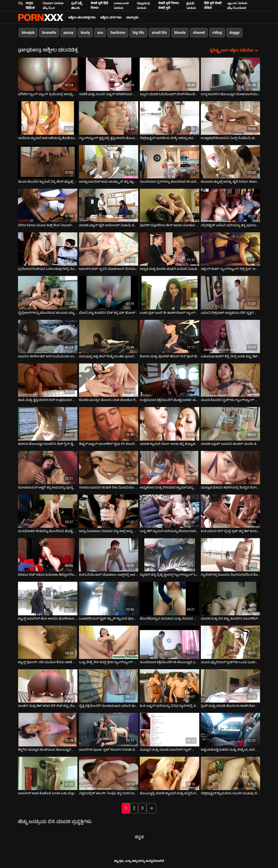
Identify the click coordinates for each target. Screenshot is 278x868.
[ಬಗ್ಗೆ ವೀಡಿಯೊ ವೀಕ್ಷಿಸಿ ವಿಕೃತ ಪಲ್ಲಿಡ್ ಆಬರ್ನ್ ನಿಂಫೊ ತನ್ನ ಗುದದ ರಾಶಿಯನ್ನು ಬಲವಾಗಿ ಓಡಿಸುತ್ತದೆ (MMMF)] (109, 773)
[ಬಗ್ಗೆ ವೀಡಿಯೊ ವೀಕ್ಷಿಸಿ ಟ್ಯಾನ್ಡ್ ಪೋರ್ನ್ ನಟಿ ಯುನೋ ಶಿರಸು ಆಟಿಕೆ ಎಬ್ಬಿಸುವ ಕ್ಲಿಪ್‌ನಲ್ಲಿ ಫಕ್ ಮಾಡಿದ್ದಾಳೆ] (48, 642)
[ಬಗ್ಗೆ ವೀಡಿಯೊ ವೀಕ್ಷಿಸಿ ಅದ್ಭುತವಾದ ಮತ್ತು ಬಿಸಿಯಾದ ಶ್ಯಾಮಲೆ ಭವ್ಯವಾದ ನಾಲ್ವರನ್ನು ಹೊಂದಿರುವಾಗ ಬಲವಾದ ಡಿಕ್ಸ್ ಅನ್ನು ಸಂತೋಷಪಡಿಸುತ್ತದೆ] (170, 468)
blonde (180, 33)
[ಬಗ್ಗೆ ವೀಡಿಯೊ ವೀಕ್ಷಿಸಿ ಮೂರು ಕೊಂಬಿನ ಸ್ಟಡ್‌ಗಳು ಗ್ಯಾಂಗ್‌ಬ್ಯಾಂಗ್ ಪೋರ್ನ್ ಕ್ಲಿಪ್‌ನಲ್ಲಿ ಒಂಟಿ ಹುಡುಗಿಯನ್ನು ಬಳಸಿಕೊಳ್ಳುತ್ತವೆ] (231, 380)
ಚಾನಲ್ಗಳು (132, 17)
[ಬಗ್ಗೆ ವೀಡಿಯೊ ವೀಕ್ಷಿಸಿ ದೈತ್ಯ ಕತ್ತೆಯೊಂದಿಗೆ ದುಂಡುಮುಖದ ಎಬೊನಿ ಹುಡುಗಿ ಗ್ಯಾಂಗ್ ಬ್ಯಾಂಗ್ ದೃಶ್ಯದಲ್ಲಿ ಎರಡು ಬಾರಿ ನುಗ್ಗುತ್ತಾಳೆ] (109, 686)
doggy (235, 33)
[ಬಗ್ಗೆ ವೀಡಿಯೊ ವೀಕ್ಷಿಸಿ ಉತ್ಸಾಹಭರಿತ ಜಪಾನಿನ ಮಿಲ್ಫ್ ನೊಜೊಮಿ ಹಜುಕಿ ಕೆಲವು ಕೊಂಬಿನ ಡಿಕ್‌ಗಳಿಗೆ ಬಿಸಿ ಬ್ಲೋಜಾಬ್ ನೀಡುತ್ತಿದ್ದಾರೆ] (231, 118)
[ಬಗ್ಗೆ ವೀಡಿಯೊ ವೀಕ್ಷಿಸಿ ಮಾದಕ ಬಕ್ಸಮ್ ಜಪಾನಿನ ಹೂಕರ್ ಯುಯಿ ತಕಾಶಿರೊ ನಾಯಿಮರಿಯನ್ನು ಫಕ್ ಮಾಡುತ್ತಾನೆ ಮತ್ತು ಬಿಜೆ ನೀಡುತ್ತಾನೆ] (231, 424)
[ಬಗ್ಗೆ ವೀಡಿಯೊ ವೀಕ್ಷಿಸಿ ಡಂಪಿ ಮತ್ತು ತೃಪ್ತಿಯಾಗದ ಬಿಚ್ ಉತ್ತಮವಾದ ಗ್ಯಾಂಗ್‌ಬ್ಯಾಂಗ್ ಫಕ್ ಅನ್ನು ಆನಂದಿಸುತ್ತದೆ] (48, 380)
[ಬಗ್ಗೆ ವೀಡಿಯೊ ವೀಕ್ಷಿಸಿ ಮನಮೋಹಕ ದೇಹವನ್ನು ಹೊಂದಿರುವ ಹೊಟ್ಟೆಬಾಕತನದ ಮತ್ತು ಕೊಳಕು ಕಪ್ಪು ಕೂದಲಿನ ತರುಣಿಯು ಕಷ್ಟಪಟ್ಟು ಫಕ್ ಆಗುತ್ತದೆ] (48, 511)
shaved (199, 33)
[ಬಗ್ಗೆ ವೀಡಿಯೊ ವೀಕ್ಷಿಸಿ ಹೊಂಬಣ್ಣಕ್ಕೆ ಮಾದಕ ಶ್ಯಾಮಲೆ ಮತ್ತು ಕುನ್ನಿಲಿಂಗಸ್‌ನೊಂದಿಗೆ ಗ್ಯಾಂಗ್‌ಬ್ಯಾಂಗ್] (170, 773)
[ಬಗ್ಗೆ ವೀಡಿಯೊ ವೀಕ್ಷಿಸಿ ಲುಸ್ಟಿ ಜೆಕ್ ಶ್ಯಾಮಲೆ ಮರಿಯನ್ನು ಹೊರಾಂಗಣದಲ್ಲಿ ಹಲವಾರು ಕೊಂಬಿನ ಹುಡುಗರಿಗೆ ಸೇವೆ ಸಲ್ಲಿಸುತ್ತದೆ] (170, 511)
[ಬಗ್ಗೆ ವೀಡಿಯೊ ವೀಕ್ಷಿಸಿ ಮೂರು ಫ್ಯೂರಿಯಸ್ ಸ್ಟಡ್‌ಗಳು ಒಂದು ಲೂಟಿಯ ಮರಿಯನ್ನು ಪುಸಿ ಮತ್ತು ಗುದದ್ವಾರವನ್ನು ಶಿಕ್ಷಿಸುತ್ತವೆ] (231, 642)
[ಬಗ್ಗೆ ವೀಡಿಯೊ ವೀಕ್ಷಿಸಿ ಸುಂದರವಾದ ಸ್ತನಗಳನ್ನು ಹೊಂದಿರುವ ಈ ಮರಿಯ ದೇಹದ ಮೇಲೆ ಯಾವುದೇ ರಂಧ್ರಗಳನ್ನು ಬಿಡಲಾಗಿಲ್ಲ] (170, 162)
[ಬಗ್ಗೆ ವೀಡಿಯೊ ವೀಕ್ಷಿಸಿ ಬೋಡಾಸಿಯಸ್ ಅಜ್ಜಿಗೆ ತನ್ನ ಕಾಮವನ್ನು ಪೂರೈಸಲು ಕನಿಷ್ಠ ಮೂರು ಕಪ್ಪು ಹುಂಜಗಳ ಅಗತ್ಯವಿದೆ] (48, 468)
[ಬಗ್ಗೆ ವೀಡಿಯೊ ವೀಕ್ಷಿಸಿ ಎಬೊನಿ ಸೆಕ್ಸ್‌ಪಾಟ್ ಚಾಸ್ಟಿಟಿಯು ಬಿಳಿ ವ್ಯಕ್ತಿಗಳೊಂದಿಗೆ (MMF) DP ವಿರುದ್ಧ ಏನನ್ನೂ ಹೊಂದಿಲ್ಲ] (231, 293)
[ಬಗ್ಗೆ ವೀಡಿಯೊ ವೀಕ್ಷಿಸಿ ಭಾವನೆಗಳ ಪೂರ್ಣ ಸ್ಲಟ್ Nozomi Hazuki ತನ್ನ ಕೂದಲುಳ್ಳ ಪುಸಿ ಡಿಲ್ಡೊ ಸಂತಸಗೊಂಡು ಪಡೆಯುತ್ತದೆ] (109, 730)
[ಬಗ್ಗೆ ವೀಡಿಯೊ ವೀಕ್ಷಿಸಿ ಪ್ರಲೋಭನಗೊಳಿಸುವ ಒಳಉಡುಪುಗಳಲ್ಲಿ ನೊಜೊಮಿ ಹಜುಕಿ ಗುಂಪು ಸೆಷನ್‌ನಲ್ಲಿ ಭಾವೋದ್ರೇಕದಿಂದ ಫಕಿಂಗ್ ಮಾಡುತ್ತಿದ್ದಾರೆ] (48, 249)
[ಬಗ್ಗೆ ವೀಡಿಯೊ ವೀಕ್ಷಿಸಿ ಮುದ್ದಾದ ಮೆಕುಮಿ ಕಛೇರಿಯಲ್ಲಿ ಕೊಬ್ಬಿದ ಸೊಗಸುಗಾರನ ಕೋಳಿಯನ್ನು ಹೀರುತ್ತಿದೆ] (231, 468)
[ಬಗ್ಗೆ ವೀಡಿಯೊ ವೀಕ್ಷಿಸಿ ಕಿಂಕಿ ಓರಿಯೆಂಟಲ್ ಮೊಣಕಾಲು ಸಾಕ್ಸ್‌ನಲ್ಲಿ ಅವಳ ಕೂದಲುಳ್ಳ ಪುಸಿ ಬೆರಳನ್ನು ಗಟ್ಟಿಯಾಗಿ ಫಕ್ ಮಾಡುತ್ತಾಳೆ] (109, 555)
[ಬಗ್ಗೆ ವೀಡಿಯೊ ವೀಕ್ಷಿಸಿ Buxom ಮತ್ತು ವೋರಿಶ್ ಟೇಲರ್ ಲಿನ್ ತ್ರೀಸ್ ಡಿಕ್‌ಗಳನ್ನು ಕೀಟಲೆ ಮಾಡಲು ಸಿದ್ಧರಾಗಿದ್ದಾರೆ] (170, 336)
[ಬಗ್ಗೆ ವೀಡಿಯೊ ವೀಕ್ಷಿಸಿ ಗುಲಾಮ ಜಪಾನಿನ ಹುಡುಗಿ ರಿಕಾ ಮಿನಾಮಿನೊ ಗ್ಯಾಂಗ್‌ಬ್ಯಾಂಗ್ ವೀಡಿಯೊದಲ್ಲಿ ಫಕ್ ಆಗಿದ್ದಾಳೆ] (109, 468)
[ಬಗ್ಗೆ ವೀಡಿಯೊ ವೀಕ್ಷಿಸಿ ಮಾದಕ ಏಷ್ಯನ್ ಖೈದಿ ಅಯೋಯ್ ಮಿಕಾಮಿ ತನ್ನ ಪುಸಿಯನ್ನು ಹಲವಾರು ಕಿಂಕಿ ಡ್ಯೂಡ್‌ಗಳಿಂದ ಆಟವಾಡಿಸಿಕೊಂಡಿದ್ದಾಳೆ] (109, 205)
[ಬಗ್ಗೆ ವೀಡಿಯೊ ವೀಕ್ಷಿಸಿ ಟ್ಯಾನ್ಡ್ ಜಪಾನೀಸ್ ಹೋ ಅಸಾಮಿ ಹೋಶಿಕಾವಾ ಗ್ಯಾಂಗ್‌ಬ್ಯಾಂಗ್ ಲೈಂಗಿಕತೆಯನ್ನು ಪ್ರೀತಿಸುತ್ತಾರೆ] (48, 598)
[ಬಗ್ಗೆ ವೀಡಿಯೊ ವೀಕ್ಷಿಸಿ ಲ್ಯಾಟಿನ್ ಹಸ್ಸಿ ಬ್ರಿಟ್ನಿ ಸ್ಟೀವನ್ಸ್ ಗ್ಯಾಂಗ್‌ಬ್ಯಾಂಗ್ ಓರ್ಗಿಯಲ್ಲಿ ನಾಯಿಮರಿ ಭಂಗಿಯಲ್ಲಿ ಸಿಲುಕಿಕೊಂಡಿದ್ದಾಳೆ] (170, 555)
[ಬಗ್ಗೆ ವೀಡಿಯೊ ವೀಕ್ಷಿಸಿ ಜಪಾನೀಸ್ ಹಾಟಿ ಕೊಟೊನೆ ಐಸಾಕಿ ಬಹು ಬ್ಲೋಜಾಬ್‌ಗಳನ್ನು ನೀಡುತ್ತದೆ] (48, 773)
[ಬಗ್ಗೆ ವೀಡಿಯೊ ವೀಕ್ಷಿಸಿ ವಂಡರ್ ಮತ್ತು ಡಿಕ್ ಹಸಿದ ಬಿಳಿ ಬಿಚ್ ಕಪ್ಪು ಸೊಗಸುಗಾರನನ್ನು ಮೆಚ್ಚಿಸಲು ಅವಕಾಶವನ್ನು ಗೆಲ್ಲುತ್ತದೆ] (48, 686)
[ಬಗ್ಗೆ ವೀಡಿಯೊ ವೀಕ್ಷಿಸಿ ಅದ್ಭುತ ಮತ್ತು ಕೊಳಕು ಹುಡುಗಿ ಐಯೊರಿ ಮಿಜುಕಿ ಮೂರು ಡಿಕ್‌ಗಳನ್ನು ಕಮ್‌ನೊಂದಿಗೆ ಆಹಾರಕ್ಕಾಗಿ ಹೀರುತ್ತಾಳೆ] (170, 249)
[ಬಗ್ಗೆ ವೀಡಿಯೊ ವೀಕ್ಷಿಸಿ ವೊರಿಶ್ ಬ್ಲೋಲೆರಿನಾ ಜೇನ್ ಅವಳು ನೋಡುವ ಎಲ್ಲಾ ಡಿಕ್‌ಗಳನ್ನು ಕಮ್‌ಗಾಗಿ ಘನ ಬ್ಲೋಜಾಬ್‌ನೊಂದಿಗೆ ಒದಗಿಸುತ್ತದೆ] (170, 205)
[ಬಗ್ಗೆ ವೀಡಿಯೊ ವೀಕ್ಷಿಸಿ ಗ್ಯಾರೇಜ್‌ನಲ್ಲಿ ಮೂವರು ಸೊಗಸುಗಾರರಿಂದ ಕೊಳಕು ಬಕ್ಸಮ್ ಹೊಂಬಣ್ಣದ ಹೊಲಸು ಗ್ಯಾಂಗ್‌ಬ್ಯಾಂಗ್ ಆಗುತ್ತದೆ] (231, 555)
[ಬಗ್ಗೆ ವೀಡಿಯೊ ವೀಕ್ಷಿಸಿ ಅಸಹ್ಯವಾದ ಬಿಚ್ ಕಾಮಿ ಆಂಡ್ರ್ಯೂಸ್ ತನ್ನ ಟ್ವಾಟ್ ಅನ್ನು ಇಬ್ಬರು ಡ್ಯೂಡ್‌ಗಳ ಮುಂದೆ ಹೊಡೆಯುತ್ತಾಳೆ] (109, 162)
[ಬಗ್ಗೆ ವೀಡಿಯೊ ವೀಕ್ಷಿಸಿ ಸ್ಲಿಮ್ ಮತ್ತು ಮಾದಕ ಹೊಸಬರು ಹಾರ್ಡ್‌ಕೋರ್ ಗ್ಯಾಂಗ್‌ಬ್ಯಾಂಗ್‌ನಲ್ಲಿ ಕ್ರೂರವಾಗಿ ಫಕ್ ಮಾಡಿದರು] (231, 686)
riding (217, 33)
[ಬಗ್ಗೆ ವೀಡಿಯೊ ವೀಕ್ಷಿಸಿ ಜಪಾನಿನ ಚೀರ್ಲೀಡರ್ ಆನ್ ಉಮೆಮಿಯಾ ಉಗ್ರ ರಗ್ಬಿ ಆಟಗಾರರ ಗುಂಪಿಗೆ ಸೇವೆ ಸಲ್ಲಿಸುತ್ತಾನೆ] (48, 336)
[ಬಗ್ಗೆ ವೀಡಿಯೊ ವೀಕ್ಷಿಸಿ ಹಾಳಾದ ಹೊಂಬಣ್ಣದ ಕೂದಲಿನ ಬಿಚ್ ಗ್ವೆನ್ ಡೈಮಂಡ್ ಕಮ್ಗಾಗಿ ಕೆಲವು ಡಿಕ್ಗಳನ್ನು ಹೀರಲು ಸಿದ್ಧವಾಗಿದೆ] (48, 424)
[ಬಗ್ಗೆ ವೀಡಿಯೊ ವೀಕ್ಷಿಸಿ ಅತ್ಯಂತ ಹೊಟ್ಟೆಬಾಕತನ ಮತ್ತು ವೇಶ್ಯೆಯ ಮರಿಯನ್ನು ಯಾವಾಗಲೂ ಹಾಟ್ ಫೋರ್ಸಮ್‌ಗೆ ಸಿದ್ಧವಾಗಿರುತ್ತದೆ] (231, 730)
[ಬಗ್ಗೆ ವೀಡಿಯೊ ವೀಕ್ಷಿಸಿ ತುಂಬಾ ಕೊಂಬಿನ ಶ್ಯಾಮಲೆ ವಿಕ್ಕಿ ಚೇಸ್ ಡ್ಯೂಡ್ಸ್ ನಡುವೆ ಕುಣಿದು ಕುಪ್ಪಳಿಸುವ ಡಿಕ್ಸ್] (48, 162)
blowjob (28, 33)
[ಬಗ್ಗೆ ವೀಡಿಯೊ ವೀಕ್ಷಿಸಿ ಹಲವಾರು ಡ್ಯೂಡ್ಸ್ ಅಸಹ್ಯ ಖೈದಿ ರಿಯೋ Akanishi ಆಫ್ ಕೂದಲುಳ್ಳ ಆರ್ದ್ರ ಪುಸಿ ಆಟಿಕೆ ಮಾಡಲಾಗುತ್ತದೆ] (231, 162)
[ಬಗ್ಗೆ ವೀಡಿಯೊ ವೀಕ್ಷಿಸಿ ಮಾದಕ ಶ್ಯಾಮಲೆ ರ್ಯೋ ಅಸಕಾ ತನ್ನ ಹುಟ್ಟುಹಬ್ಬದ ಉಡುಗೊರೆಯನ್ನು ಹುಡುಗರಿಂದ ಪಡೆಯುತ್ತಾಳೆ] (170, 424)
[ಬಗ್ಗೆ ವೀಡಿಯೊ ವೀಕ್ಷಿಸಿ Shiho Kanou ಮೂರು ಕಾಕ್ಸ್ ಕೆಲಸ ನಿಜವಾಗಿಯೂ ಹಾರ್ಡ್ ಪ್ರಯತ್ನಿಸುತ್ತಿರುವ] (48, 205)
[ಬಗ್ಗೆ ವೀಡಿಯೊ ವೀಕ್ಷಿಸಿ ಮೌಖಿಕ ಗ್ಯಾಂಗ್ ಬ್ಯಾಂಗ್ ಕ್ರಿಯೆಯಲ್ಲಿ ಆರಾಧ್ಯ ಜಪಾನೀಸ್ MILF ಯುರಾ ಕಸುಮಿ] (48, 74)
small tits (159, 33)
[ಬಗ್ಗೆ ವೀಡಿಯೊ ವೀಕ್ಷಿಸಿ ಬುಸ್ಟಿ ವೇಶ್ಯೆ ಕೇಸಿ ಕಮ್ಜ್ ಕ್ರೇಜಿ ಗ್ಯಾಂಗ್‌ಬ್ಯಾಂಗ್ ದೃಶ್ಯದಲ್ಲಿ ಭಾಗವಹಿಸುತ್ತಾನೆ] (109, 642)
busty (85, 33)
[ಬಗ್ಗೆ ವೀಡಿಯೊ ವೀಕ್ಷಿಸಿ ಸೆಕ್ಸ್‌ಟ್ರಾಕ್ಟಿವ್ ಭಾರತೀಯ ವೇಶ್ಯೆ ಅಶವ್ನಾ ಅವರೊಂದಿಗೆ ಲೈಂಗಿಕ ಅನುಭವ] (170, 118)
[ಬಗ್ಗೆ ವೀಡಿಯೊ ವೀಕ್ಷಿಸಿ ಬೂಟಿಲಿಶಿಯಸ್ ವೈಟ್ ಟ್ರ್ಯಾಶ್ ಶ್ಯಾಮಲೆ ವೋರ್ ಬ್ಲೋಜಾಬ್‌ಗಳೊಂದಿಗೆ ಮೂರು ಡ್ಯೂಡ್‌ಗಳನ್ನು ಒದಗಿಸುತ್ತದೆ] (109, 598)
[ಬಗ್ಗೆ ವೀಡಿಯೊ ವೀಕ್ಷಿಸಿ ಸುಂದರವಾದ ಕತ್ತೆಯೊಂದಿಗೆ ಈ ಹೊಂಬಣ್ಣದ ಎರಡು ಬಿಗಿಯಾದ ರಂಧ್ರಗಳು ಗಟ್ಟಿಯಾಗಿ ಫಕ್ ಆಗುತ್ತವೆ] (170, 642)
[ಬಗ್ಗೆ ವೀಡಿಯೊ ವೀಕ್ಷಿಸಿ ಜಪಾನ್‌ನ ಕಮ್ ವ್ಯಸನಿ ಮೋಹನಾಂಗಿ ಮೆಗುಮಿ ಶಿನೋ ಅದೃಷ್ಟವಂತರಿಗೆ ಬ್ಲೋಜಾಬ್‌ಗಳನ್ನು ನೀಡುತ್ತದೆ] (109, 249)
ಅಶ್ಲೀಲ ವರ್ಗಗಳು (111, 17)
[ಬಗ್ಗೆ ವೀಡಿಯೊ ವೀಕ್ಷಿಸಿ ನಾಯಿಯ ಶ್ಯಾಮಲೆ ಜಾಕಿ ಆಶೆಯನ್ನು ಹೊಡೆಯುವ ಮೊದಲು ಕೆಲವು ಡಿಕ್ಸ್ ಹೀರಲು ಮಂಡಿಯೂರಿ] (48, 118)
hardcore (118, 33)
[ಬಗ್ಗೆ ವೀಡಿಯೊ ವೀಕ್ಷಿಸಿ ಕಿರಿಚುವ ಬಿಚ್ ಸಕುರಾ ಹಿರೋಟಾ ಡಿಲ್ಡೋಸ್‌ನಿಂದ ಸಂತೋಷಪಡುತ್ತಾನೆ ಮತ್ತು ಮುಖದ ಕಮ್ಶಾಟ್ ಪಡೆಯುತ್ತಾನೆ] (48, 555)
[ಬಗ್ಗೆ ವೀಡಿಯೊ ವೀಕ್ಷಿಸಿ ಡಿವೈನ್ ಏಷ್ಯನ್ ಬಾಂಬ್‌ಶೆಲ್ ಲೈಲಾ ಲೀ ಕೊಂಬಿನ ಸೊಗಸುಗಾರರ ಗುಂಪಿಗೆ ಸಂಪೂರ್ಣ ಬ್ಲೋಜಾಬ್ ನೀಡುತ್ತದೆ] (109, 424)
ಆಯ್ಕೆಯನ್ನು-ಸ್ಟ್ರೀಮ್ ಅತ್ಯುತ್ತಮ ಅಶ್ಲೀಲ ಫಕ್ (41, 17)
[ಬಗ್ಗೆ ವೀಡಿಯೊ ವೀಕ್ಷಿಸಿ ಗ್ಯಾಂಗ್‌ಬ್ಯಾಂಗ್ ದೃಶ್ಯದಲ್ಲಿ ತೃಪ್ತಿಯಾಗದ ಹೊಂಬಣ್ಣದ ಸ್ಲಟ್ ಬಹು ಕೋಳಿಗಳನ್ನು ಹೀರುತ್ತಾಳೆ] (109, 118)
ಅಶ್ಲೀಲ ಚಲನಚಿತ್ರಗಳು (82, 17)
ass (100, 33)
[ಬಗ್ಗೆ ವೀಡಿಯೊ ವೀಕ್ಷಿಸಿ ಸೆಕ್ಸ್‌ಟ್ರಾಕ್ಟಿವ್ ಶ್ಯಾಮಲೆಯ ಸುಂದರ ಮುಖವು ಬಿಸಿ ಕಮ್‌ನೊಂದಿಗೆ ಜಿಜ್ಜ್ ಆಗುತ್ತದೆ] (231, 773)
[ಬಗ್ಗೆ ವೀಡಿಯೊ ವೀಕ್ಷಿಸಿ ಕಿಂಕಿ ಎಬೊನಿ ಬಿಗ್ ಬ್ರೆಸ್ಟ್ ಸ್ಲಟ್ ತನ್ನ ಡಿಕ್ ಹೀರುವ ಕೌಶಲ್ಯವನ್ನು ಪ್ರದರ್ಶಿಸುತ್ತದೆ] (231, 511)
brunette (49, 33)
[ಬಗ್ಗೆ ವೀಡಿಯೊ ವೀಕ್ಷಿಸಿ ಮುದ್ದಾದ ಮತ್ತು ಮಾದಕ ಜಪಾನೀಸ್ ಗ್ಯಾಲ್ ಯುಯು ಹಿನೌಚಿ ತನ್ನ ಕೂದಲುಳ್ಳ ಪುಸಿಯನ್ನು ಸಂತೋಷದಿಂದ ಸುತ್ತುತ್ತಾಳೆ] (170, 730)
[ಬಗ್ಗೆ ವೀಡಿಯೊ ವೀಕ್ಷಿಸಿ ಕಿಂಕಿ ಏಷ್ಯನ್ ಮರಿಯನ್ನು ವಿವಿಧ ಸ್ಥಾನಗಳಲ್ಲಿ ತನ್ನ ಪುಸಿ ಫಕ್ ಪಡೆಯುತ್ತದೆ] (170, 686)
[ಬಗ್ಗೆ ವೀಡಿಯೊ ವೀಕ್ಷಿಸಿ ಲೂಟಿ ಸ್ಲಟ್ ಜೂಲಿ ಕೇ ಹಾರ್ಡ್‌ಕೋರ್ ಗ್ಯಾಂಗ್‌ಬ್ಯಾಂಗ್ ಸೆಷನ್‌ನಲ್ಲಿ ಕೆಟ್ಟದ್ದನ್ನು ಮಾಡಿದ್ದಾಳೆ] (170, 293)
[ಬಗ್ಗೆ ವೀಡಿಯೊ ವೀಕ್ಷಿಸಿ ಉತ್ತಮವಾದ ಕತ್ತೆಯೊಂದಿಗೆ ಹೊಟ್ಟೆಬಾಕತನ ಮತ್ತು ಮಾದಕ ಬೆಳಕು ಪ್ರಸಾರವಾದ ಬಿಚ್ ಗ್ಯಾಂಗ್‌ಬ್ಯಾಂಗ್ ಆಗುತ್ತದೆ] (170, 380)
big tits (138, 33)
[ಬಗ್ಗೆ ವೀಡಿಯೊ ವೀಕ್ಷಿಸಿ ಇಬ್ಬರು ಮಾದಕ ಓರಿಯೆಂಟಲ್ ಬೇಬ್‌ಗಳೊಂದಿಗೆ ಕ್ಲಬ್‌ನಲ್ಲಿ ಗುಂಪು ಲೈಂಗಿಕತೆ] (170, 74)
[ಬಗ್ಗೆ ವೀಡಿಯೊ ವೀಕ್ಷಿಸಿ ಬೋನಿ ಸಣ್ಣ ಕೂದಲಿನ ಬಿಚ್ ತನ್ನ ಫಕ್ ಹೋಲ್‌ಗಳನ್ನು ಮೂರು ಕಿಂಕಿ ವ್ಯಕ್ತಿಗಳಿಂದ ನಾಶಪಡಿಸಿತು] (109, 293)
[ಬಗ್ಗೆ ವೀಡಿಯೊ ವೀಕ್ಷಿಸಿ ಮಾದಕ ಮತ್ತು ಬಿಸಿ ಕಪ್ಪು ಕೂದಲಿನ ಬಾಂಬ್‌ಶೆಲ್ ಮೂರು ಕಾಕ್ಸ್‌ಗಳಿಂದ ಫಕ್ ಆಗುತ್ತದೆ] (231, 598)
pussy (68, 33)
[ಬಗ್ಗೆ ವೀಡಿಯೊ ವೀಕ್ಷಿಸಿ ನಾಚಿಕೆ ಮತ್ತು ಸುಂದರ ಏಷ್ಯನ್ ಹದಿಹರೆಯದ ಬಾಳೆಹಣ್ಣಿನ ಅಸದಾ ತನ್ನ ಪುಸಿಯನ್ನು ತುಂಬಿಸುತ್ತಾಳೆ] (109, 74)
